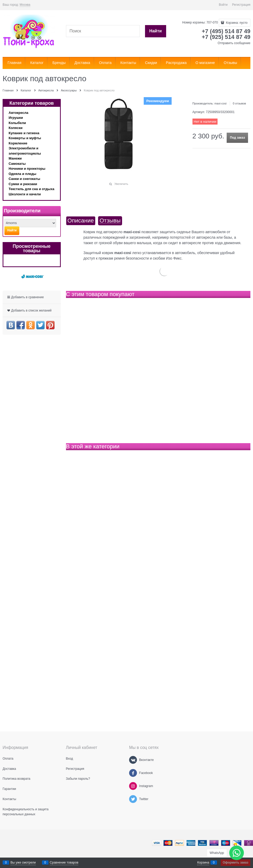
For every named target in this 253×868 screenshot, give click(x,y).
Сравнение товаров (64, 863)
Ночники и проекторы (27, 169)
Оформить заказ (236, 863)
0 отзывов (239, 103)
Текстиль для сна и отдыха (31, 189)
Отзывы (110, 221)
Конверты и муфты (25, 138)
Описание (81, 221)
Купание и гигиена (24, 133)
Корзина (203, 863)
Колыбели (17, 123)
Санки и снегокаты (24, 179)
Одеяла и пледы (22, 174)
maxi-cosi (220, 103)
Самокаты (17, 164)
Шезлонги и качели (25, 194)
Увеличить (121, 184)
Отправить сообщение (234, 43)
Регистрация (241, 5)
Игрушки (16, 118)
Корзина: (236, 23)
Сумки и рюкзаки (23, 184)
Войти (223, 5)
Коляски (16, 128)
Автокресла (19, 113)
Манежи (15, 158)
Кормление (18, 143)
